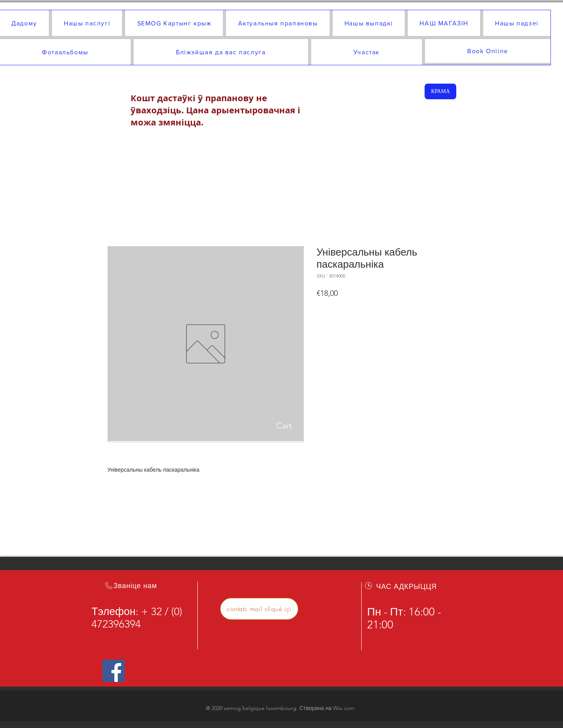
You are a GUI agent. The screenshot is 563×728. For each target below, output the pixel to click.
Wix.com (344, 708)
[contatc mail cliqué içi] (259, 609)
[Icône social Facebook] (114, 671)
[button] (326, 426)
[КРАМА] (440, 91)
